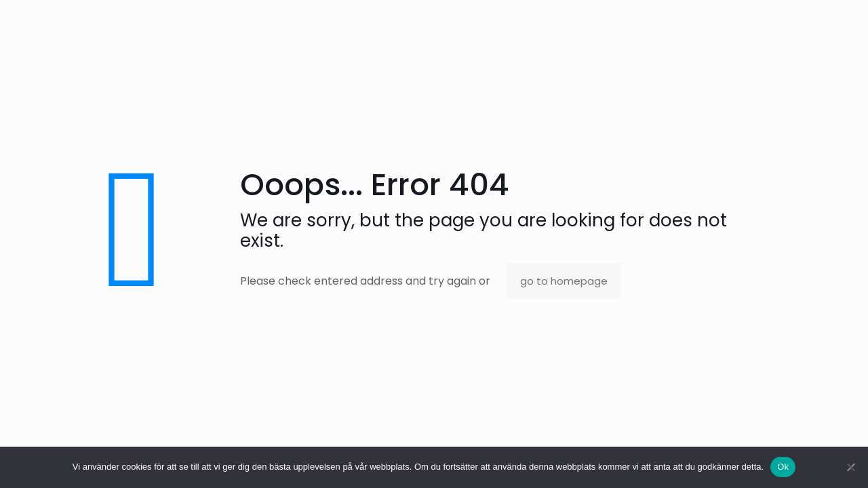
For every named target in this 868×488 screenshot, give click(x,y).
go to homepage (564, 281)
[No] (851, 467)
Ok (783, 467)
